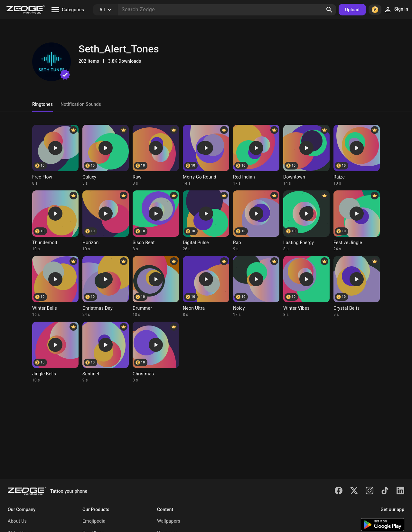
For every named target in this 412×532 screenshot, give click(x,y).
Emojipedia (94, 521)
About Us (17, 521)
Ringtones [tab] (42, 104)
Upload (352, 10)
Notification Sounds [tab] (81, 104)
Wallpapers (169, 521)
